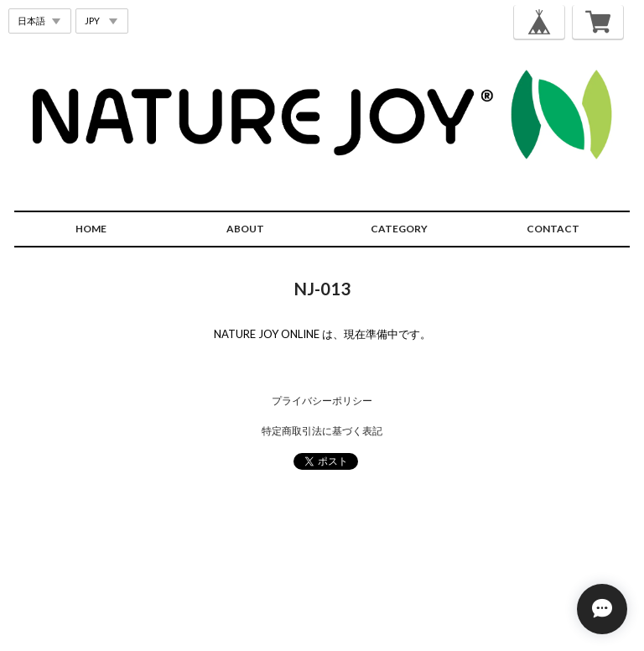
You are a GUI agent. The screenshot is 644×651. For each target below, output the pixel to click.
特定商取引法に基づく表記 (322, 431)
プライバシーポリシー (322, 401)
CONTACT (553, 229)
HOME (91, 229)
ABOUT (245, 229)
